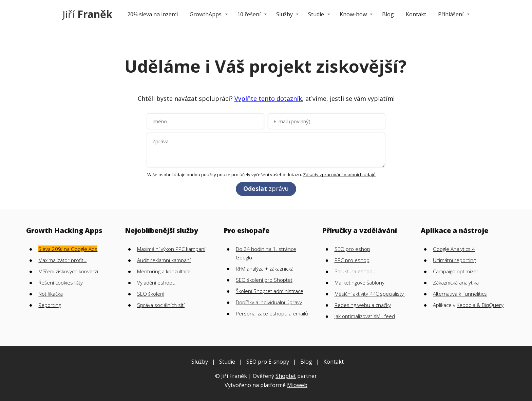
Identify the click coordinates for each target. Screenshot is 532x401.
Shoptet (286, 376)
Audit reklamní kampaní (164, 260)
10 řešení (249, 14)
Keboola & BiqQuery (480, 305)
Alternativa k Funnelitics (460, 294)
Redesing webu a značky (363, 305)
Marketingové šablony (359, 282)
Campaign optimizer (456, 271)
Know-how (353, 14)
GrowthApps (206, 14)
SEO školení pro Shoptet (264, 280)
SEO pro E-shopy (268, 362)
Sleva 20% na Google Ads (68, 249)
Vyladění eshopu (156, 282)
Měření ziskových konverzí (68, 271)
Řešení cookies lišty (61, 282)
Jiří (87, 14)
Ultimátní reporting (454, 260)
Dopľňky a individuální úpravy (269, 302)
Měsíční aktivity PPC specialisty (370, 294)
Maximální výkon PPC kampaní (171, 249)
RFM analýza (250, 269)
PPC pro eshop (352, 260)
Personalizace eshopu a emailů (272, 313)
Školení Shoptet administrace (270, 291)
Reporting (50, 305)
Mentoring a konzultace (164, 271)
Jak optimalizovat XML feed (365, 316)
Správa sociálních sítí (161, 305)
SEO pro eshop (352, 249)
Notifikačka (51, 294)
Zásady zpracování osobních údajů (339, 175)
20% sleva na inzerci (153, 14)
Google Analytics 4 (454, 249)
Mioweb (297, 385)
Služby (284, 14)
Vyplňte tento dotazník (268, 98)
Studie (316, 14)
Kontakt (416, 14)
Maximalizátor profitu (62, 260)
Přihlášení (451, 14)
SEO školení (151, 294)
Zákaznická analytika (456, 282)
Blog (388, 14)
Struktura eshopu (355, 271)
